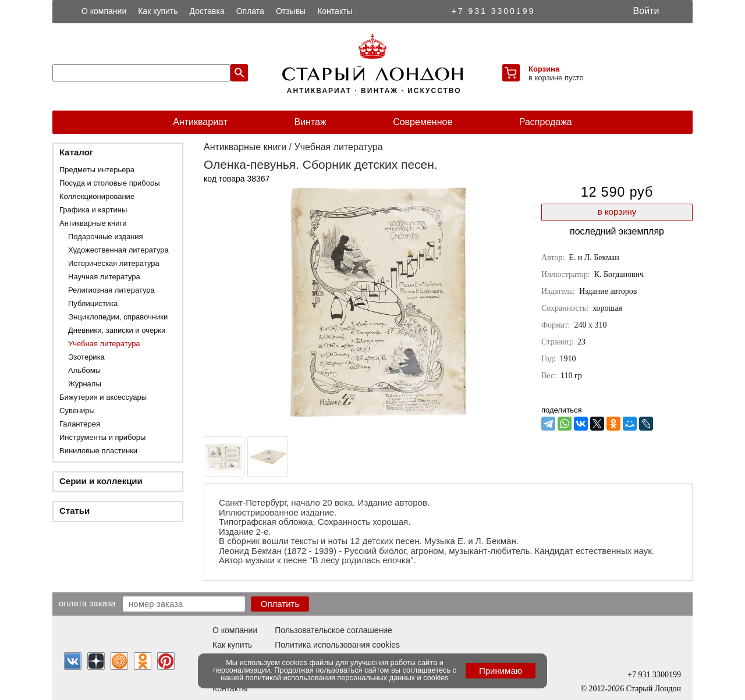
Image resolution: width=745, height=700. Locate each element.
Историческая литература (114, 263)
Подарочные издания (106, 237)
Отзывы (291, 11)
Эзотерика (86, 357)
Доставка (207, 11)
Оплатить (280, 604)
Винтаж (310, 122)
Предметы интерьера (97, 170)
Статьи (74, 511)
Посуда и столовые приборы (110, 183)
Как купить (158, 11)
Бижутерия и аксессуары (103, 397)
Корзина (544, 69)
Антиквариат (200, 122)
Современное (423, 122)
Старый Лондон (654, 689)
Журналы (85, 384)
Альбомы (84, 370)
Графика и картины (93, 210)
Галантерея (80, 424)
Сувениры (77, 411)
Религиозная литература (111, 290)
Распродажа (546, 122)
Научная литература (104, 277)
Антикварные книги (93, 223)
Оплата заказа (87, 603)
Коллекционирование (97, 196)
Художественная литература (118, 250)
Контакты (335, 11)
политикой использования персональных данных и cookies (347, 678)
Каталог (76, 152)
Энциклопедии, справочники (118, 317)
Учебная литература (104, 344)
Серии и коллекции (101, 481)
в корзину (617, 212)
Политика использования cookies (337, 645)
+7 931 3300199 (494, 11)
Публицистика (93, 303)
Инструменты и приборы (102, 437)
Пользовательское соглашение (334, 630)
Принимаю (501, 671)
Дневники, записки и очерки (117, 330)
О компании (104, 11)
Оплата (250, 11)
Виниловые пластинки (98, 451)
